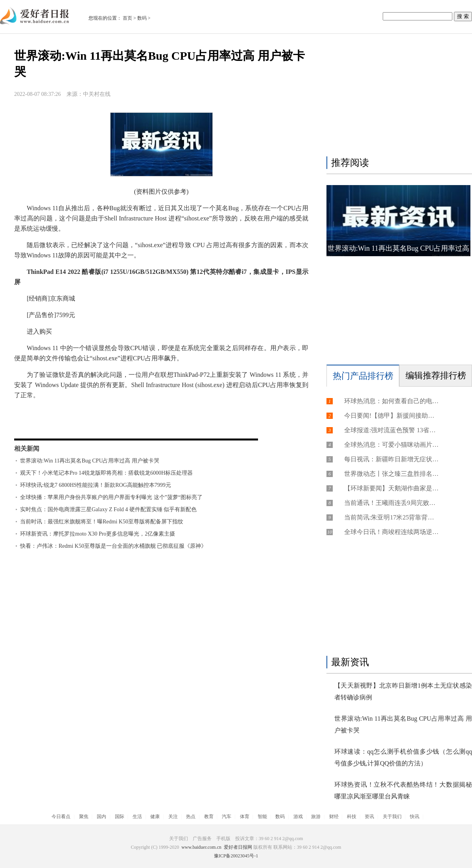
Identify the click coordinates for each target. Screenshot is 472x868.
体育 (245, 817)
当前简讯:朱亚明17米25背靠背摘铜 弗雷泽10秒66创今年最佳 (391, 517)
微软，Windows (75, 425)
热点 (191, 817)
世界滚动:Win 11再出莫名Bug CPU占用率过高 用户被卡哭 (90, 461)
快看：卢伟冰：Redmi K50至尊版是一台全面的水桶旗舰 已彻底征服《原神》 (113, 546)
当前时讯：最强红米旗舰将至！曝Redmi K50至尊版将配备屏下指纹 (102, 522)
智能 (262, 817)
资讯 (369, 817)
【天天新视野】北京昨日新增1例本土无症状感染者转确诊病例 (403, 691)
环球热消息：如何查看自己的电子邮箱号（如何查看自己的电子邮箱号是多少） (391, 401)
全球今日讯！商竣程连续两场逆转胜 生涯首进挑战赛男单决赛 (391, 532)
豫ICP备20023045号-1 (236, 856)
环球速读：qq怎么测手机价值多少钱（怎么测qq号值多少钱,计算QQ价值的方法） (403, 757)
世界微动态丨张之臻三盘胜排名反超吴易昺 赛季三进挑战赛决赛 (391, 474)
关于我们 (392, 817)
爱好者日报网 (238, 847)
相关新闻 (27, 449)
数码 (142, 18)
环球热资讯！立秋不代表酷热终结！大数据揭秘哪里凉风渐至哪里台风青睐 (403, 790)
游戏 (298, 817)
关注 (173, 817)
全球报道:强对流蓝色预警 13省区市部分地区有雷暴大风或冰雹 (391, 430)
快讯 (415, 817)
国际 (120, 817)
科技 (352, 817)
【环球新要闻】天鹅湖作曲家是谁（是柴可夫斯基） (391, 488)
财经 (334, 817)
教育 (209, 817)
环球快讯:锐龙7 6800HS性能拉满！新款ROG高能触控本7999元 (96, 485)
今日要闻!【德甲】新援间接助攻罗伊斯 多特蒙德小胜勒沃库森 (391, 416)
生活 (137, 817)
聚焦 (84, 817)
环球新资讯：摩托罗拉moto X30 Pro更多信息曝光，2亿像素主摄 (98, 534)
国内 (101, 817)
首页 (127, 18)
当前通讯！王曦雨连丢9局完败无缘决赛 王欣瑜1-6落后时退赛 (391, 503)
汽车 (227, 817)
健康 (155, 817)
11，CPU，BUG (120, 425)
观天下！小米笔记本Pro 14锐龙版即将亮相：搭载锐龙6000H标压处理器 (106, 473)
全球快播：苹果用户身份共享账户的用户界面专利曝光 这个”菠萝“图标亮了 (111, 497)
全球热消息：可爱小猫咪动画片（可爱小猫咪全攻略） (391, 445)
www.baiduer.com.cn (201, 847)
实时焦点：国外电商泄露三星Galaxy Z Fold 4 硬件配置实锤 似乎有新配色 (108, 509)
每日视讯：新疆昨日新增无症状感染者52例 (391, 459)
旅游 (316, 817)
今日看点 (61, 817)
